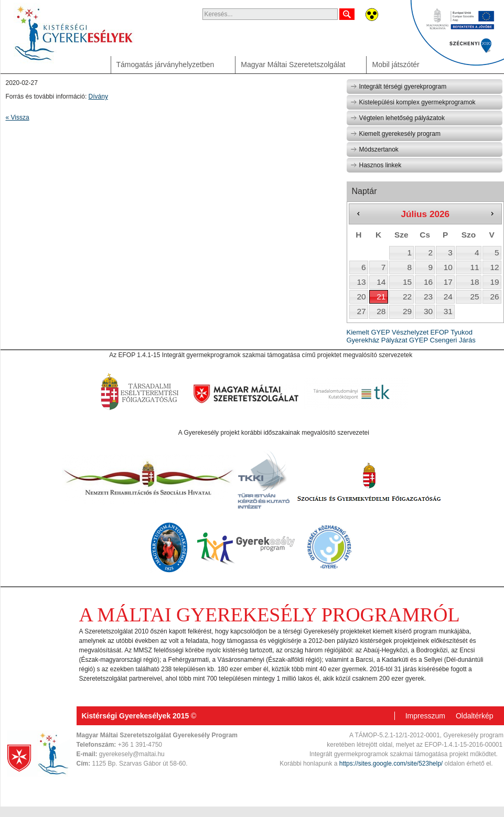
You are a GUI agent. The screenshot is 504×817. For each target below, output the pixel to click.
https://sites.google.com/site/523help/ (391, 764)
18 (475, 282)
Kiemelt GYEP (368, 332)
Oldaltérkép (475, 716)
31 (448, 311)
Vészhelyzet (410, 332)
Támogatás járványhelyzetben (165, 64)
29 (407, 311)
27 (361, 311)
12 (494, 267)
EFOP (439, 332)
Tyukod (462, 332)
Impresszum (425, 716)
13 (361, 282)
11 (475, 267)
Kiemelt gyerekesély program (395, 134)
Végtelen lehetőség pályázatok (398, 118)
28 (381, 311)
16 (428, 282)
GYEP (419, 340)
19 (494, 282)
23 (428, 297)
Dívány (98, 96)
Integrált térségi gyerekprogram (399, 87)
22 (407, 297)
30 (428, 311)
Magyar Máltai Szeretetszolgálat (293, 64)
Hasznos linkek (376, 165)
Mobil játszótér (395, 64)
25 (475, 297)
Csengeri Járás (452, 340)
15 (407, 282)
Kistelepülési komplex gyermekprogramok (413, 102)
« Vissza (18, 117)
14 (381, 282)
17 (448, 282)
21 (381, 297)
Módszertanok (374, 149)
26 (494, 297)
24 (448, 297)
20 (361, 297)
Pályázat (394, 340)
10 (448, 267)
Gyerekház (363, 340)
